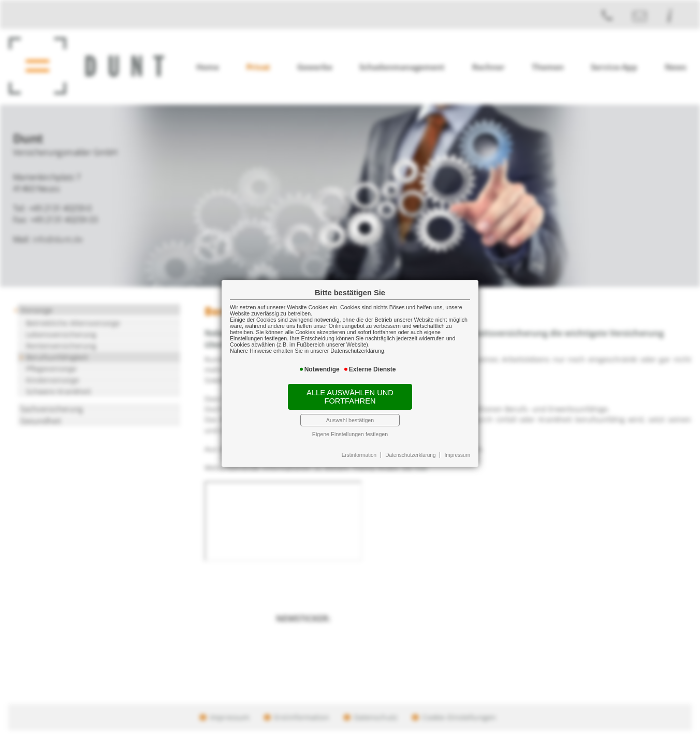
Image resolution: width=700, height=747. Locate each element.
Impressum (457, 455)
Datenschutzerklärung (410, 455)
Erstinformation (359, 455)
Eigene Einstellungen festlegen (350, 434)
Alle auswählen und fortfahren (350, 397)
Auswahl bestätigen (350, 420)
